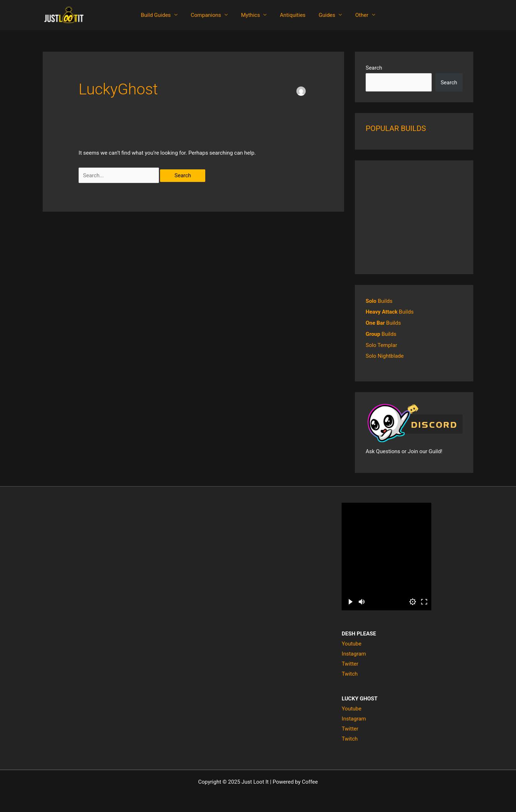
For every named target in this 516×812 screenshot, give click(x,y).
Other (356, 15)
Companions (210, 15)
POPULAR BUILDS (396, 128)
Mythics (252, 15)
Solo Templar (381, 344)
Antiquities (292, 15)
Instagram (354, 653)
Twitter (350, 662)
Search (374, 68)
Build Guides (162, 15)
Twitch (350, 672)
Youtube (351, 643)
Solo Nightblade (385, 355)
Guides (323, 15)
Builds (379, 301)
